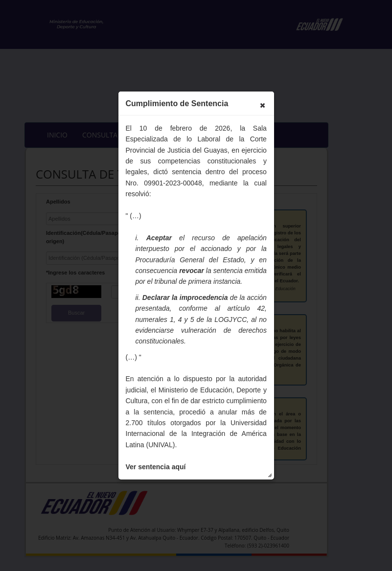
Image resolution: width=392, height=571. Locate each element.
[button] (262, 105)
